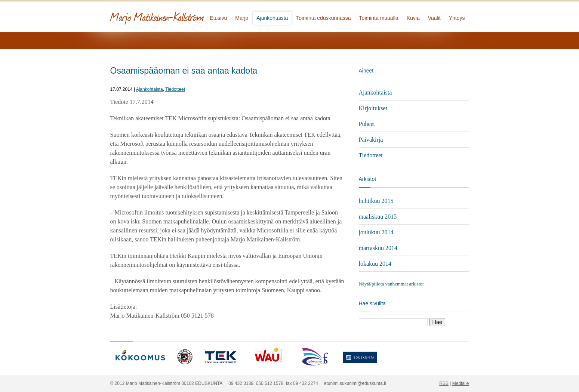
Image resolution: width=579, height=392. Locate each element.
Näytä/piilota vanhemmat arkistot (391, 284)
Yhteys (457, 18)
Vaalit (434, 18)
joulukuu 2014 (376, 232)
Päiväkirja (371, 140)
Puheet (367, 124)
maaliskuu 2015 (378, 217)
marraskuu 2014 (378, 248)
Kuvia (413, 18)
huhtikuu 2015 (376, 201)
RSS (444, 383)
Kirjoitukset (373, 108)
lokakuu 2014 (375, 264)
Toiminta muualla (379, 18)
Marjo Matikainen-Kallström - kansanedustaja (185, 16)
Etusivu (218, 18)
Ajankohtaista (272, 18)
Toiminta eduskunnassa (323, 18)
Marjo (242, 18)
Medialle (461, 383)
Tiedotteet (175, 89)
